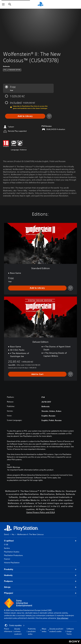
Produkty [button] (41, 569)
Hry (13, 534)
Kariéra (7, 548)
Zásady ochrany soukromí (18, 631)
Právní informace (8, 630)
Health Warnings (14, 467)
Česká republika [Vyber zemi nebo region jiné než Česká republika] (15, 626)
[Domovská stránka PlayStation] (41, 4)
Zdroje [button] (41, 587)
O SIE (6, 544)
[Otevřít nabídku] (3, 4)
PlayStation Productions (13, 555)
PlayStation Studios (12, 552)
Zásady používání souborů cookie (56, 630)
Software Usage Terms (70, 631)
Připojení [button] (41, 593)
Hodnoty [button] (41, 575)
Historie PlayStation (12, 563)
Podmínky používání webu (32, 631)
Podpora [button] (41, 581)
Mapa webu (44, 630)
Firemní (7, 559)
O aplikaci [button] (41, 541)
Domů (6, 534)
